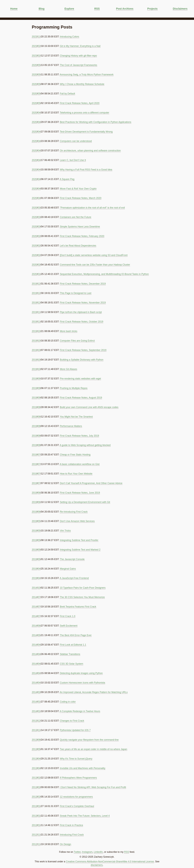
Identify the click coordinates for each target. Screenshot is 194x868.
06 (39, 493)
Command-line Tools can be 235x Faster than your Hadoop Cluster (95, 265)
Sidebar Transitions (70, 654)
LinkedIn (98, 852)
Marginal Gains (68, 569)
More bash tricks (69, 331)
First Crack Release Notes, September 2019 (83, 350)
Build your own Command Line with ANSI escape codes (89, 407)
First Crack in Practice (71, 825)
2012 (34, 835)
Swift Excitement (69, 626)
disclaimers (97, 865)
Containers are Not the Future (76, 217)
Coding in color (68, 702)
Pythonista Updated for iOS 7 (75, 730)
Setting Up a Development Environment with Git (85, 502)
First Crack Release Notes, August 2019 (81, 398)
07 (39, 455)
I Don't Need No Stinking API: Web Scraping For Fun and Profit (93, 787)
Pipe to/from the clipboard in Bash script (81, 312)
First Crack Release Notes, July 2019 (79, 436)
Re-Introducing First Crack (74, 512)
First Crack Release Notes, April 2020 (80, 103)
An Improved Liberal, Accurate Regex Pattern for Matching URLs (94, 692)
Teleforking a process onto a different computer (84, 113)
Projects (152, 9)
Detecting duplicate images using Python (81, 673)
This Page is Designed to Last (76, 293)
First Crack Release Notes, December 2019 (83, 284)
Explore (69, 9)
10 (39, 331)
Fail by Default (67, 94)
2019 (34, 284)
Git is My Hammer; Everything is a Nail (80, 46)
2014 (34, 588)
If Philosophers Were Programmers (78, 778)
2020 (34, 65)
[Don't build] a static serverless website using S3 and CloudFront (94, 255)
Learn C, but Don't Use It (73, 160)
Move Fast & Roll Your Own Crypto (78, 189)
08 (39, 407)
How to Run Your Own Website (76, 474)
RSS (97, 9)
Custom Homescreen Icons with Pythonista (82, 683)
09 (39, 379)
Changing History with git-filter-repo (78, 56)
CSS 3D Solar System (71, 664)
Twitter (77, 852)
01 (39, 274)
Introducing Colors (69, 37)
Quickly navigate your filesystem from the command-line (89, 740)
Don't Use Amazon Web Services (77, 521)
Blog (42, 9)
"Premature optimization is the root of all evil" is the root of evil (92, 208)
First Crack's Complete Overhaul (77, 806)
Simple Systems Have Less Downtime (80, 227)
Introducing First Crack (72, 835)
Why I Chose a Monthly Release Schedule (82, 84)
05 (39, 65)
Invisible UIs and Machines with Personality (83, 768)
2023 (34, 37)
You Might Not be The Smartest (76, 417)
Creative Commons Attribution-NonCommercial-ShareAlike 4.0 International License (110, 862)
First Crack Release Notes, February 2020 (82, 236)
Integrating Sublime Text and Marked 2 (80, 550)
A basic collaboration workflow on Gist (80, 464)
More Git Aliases (68, 369)
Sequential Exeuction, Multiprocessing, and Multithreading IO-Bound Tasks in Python (104, 274)
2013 (34, 721)
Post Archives (125, 9)
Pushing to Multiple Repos (74, 388)
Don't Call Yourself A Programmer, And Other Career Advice (91, 483)
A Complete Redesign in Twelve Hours (80, 711)
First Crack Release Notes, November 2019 (83, 303)
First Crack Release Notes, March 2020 (81, 198)
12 (39, 284)
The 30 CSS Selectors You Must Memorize (82, 597)
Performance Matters (71, 426)
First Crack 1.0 (67, 616)
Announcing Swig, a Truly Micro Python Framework (87, 75)
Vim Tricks (65, 531)
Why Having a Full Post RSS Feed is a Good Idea (86, 170)
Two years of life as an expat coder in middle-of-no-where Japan (93, 749)
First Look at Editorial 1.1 (73, 645)
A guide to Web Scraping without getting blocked (85, 445)
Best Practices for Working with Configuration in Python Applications (96, 122)
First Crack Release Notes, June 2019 (80, 493)
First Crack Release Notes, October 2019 (82, 322)
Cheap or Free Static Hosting (75, 455)
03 (39, 208)
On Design (65, 844)
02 (39, 46)
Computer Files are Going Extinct (77, 341)
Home (14, 9)
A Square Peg (67, 179)
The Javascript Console (72, 559)
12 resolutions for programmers (76, 797)
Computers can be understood (76, 141)
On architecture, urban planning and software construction (90, 151)
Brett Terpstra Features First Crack (78, 607)
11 (39, 37)
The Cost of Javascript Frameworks (78, 65)
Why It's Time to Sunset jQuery (76, 759)
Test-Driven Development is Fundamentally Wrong (86, 132)
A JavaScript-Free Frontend (74, 578)
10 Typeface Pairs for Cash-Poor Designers (83, 588)
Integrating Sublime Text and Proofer (79, 540)
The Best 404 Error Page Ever (76, 635)
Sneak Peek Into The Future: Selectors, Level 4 (85, 816)
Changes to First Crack (72, 721)
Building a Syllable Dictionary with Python (82, 360)
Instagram (87, 852)
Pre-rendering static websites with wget (80, 379)
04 (39, 113)
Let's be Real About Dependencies (78, 246)
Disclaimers (180, 9)
